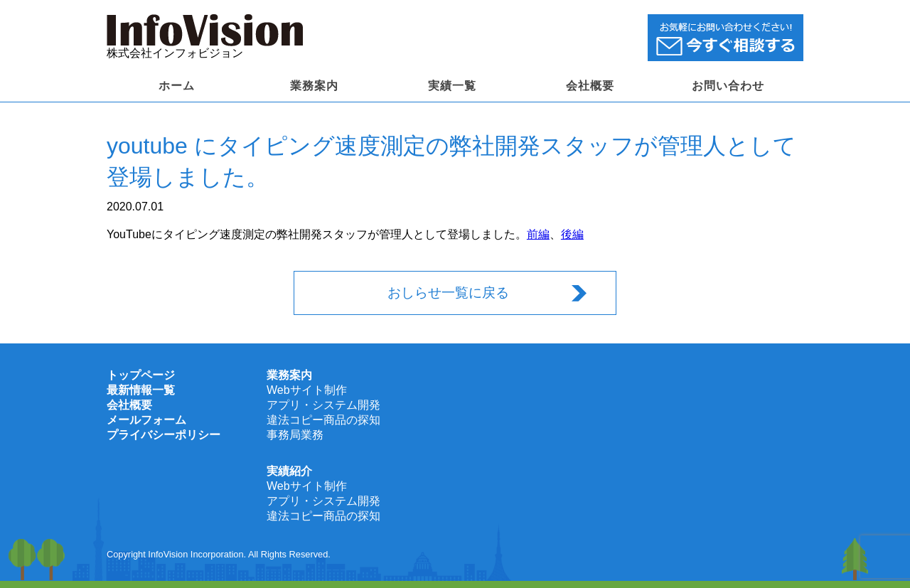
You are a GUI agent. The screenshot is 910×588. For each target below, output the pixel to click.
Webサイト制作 (307, 390)
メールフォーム (146, 420)
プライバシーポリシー (164, 435)
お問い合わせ (728, 86)
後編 (572, 234)
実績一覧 (452, 86)
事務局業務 (295, 435)
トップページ (141, 375)
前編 (538, 234)
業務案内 (314, 86)
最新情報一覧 (141, 390)
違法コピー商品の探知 (323, 420)
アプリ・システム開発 (323, 405)
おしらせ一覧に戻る (448, 293)
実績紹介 (289, 471)
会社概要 (590, 86)
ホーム (177, 86)
